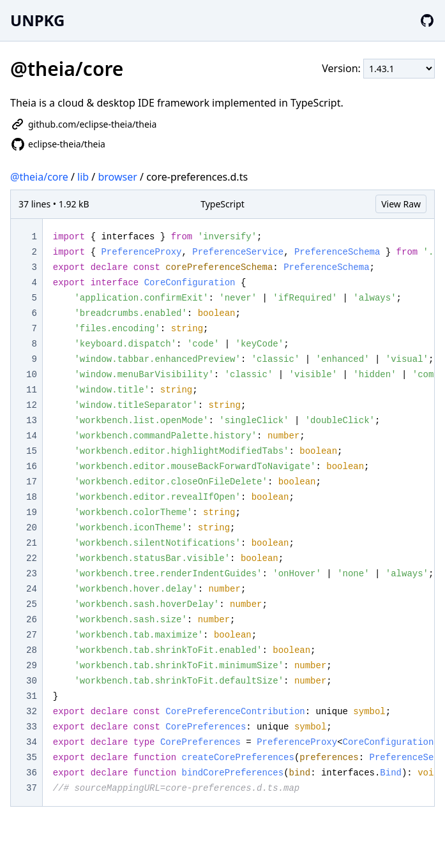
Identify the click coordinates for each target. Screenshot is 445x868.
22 (32, 558)
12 (32, 405)
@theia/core (39, 177)
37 (32, 788)
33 (32, 727)
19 (32, 513)
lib (83, 177)
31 (32, 696)
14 (32, 436)
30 (32, 681)
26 (32, 620)
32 (32, 712)
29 (32, 666)
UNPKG (37, 20)
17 (32, 482)
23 (32, 574)
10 (32, 375)
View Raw (401, 204)
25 (32, 604)
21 (32, 543)
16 (32, 467)
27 (32, 635)
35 (32, 758)
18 (32, 497)
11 (32, 390)
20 (32, 528)
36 (32, 773)
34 (32, 742)
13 (32, 421)
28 (32, 650)
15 (32, 451)
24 (32, 589)
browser (117, 177)
